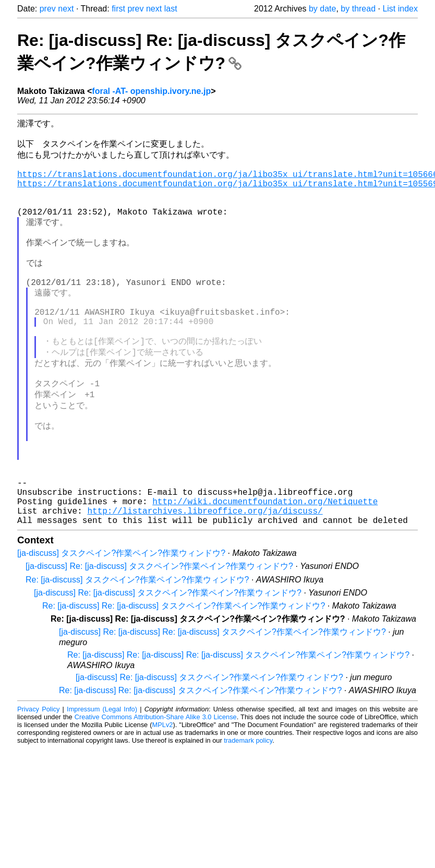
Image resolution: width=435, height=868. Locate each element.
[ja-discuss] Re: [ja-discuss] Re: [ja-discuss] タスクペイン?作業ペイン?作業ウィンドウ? (222, 703)
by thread (358, 9)
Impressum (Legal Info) (102, 780)
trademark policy (248, 811)
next (66, 9)
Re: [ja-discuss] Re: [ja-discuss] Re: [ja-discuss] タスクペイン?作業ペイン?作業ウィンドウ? (238, 726)
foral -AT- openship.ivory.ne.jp (151, 91)
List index (400, 9)
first (118, 9)
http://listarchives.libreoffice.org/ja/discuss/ (205, 579)
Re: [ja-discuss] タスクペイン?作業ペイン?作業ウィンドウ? (137, 651)
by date (322, 9)
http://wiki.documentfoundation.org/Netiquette (265, 568)
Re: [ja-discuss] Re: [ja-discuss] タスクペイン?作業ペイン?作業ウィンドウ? (184, 677)
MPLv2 (163, 796)
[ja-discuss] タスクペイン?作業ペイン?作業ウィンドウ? (121, 624)
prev (48, 9)
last (171, 9)
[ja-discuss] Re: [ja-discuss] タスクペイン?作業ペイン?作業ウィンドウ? (159, 637)
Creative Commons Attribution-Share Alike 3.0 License (156, 788)
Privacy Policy (38, 780)
